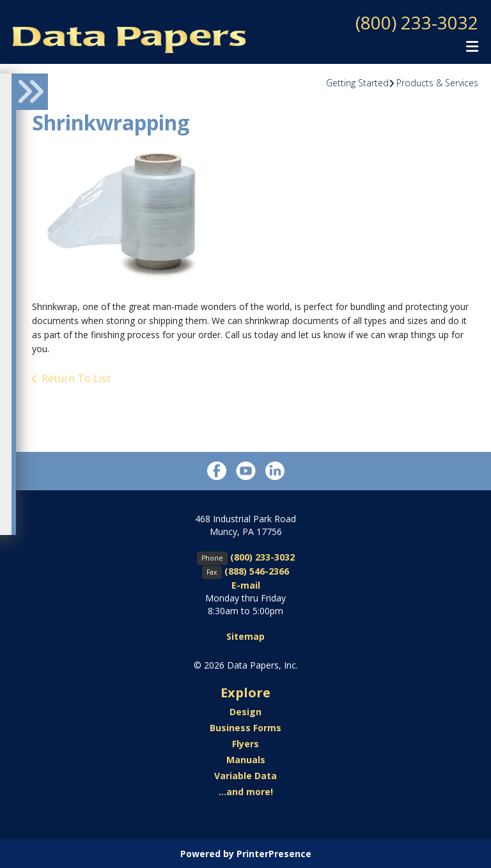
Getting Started (357, 82)
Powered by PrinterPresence (246, 853)
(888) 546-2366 (257, 570)
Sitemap (245, 636)
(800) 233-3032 (417, 22)
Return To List (76, 378)
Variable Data (245, 775)
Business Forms (245, 727)
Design (245, 711)
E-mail (246, 585)
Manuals (246, 759)
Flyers (245, 743)
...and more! (246, 791)
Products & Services (437, 82)
